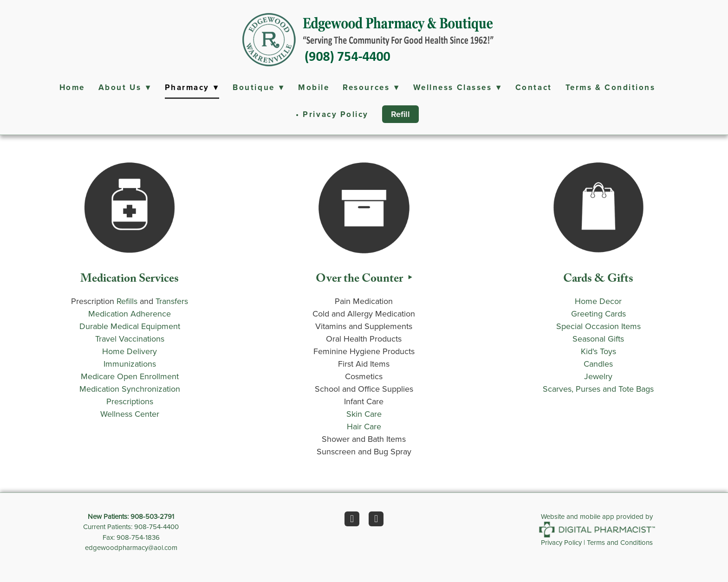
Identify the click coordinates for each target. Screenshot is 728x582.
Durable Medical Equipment (130, 326)
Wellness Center (130, 414)
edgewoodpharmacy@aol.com (131, 547)
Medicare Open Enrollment (130, 376)
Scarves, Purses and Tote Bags (598, 389)
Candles (598, 364)
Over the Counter (361, 280)
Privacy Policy (561, 542)
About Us (125, 87)
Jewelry (598, 376)
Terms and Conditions (620, 542)
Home (72, 87)
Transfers (172, 301)
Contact (534, 87)
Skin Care (364, 414)
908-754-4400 (156, 527)
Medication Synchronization (130, 389)
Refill (400, 114)
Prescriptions (130, 401)
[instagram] (376, 519)
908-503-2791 (152, 516)
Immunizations (130, 364)
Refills (127, 301)
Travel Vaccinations (130, 339)
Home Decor (598, 301)
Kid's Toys (598, 351)
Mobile (314, 87)
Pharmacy (192, 87)
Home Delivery (130, 351)
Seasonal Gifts (598, 339)
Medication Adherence (130, 314)
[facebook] (352, 519)
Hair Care (364, 426)
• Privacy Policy (332, 114)
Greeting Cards (598, 314)
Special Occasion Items (598, 326)
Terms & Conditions (611, 87)
